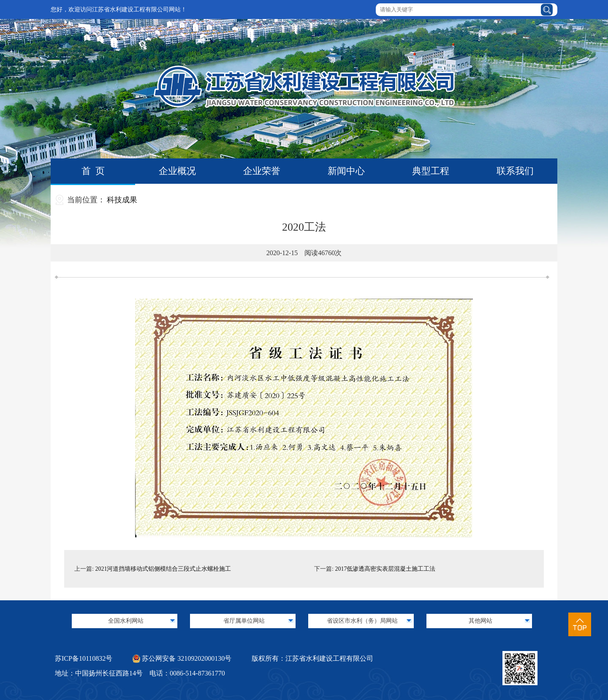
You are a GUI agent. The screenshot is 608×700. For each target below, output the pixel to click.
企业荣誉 (262, 171)
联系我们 (515, 171)
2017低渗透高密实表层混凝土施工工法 (385, 569)
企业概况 (177, 171)
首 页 (93, 171)
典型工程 (431, 171)
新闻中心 (346, 171)
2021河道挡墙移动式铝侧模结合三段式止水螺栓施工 (163, 569)
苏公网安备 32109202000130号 (182, 658)
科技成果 (122, 200)
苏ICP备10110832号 (84, 658)
